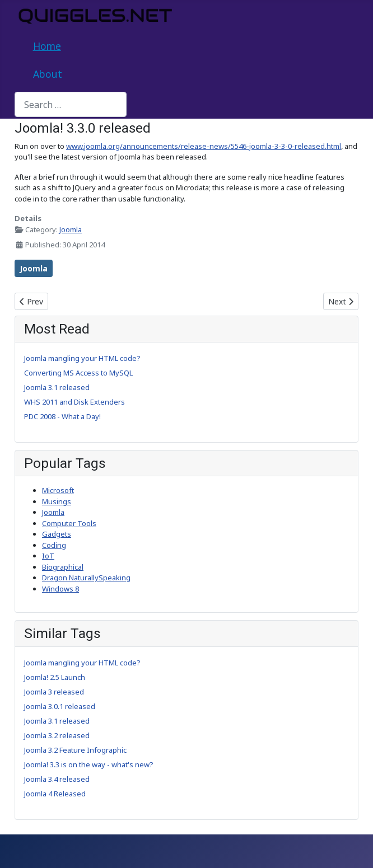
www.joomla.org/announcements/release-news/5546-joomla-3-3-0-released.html (204, 146)
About (48, 74)
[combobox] (71, 104)
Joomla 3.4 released (57, 779)
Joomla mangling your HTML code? (82, 663)
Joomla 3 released (54, 692)
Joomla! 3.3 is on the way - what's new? (89, 764)
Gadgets (57, 534)
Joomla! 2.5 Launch (55, 677)
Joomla (71, 229)
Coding (54, 545)
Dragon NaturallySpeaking (86, 578)
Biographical (63, 567)
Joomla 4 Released (55, 794)
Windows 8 (60, 589)
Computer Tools (69, 523)
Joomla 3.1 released (57, 721)
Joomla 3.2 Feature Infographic (75, 750)
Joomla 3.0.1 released (60, 706)
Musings (57, 501)
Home (47, 46)
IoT (48, 556)
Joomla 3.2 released (57, 735)
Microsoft (58, 490)
